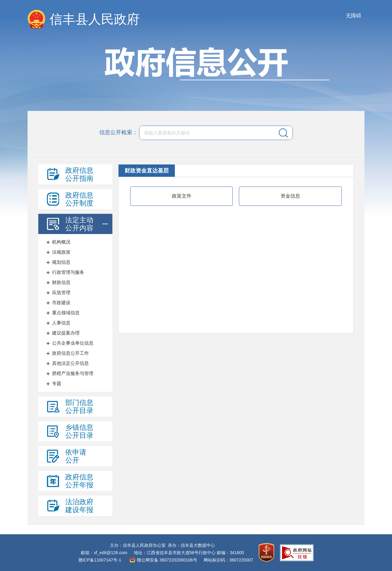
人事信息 (61, 323)
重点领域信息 (66, 313)
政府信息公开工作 (70, 353)
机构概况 (61, 242)
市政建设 (61, 303)
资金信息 (290, 196)
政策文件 (182, 196)
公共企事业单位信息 (73, 343)
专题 (57, 383)
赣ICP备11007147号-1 (100, 560)
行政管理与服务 (68, 272)
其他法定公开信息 (70, 363)
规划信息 (61, 262)
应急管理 (61, 292)
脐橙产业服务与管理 (73, 373)
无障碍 (354, 16)
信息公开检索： (119, 132)
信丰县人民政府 (95, 19)
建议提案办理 (66, 333)
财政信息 (61, 282)
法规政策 (61, 252)
